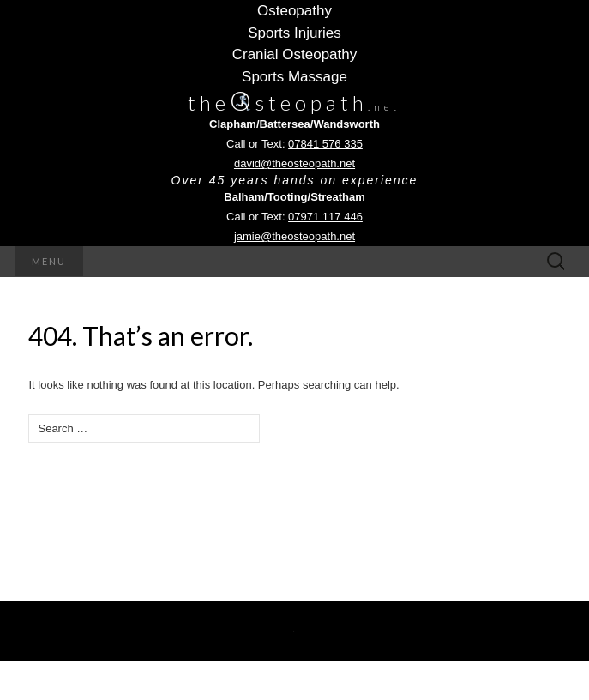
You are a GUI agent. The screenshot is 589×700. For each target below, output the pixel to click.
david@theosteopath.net (294, 163)
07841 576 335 (325, 144)
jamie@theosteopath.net (294, 236)
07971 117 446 (325, 217)
